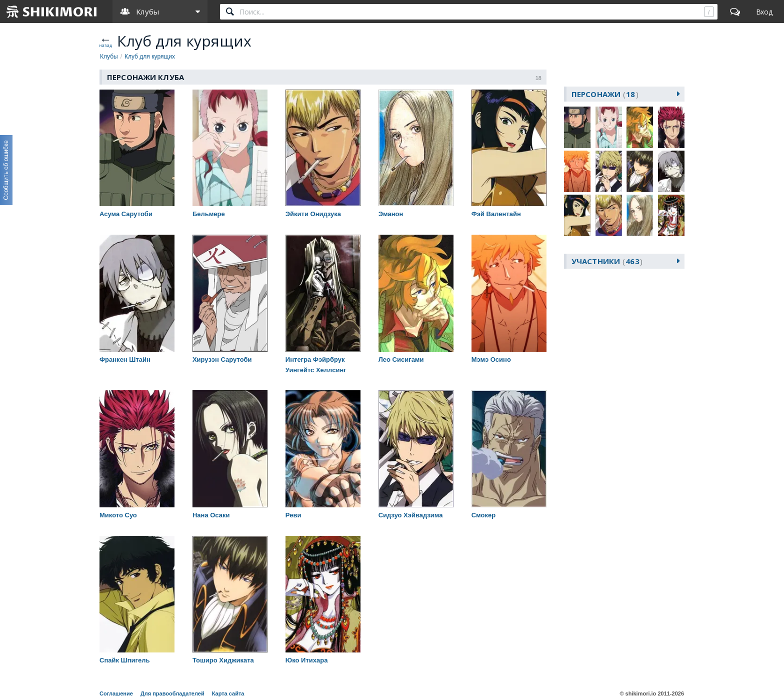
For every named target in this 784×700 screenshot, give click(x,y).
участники (607, 261)
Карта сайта (228, 693)
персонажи (605, 94)
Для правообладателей (172, 693)
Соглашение (116, 693)
